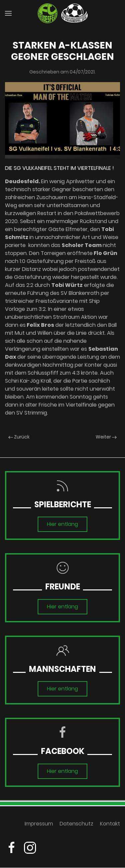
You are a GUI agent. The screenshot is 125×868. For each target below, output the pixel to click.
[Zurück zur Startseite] (63, 13)
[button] (8, 13)
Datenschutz (76, 826)
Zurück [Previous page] (19, 437)
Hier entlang (62, 524)
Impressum (39, 826)
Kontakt (110, 826)
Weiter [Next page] (106, 437)
